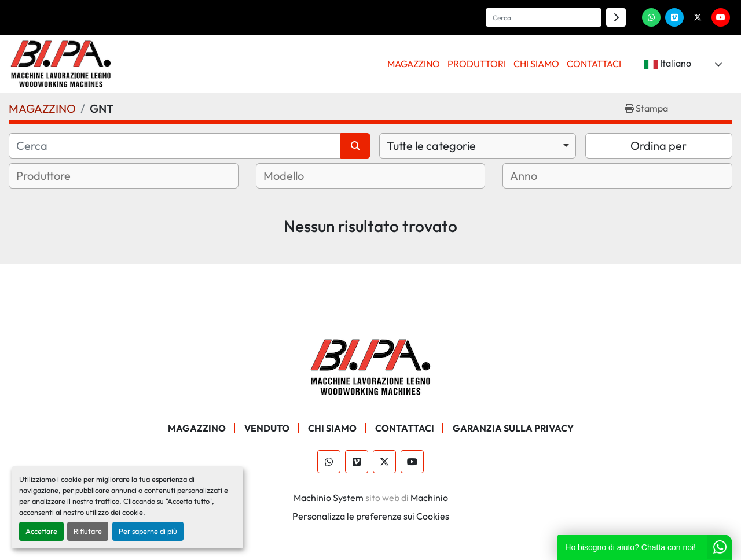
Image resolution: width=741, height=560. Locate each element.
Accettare (41, 531)
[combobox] (478, 146)
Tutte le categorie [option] (431, 145)
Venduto (267, 428)
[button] (414, 64)
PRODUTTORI (477, 64)
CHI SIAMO (536, 64)
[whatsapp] (651, 17)
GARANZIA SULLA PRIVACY (513, 428)
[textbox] (58, 176)
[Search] (544, 17)
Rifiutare (88, 531)
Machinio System (329, 498)
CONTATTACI (594, 64)
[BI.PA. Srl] (371, 366)
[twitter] (698, 17)
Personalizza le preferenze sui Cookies (371, 516)
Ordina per (659, 145)
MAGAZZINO (414, 64)
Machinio (429, 498)
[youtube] (721, 17)
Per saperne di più (148, 531)
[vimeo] (674, 17)
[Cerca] (175, 146)
